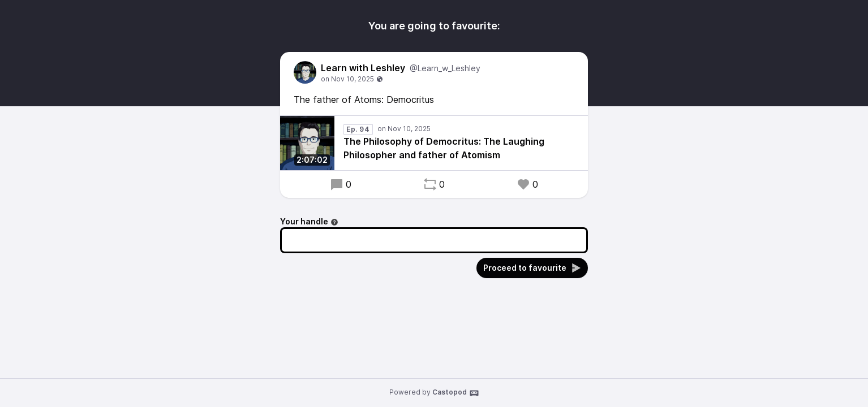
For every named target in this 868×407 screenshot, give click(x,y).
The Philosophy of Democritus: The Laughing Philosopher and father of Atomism (444, 148)
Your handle (309, 221)
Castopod (456, 393)
